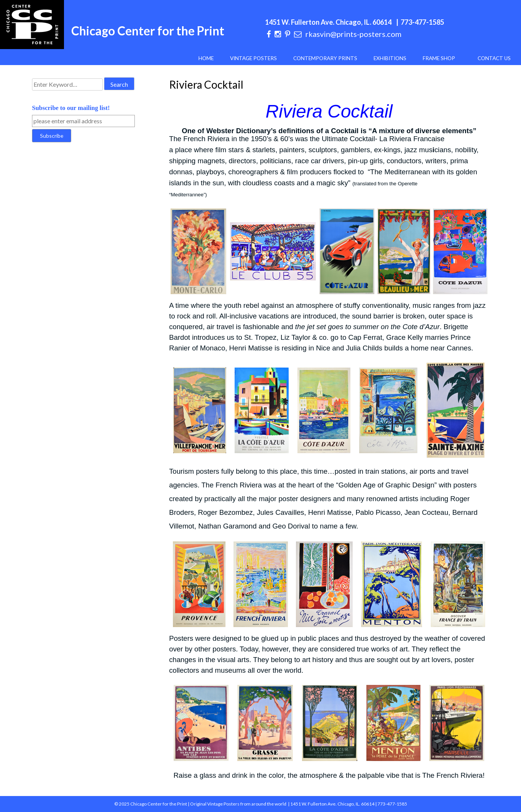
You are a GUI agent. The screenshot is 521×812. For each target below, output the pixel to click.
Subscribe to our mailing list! (71, 108)
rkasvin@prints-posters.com (353, 34)
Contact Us (494, 58)
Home (206, 58)
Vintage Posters (253, 58)
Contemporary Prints (325, 58)
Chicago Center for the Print (148, 31)
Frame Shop (439, 58)
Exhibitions (390, 58)
